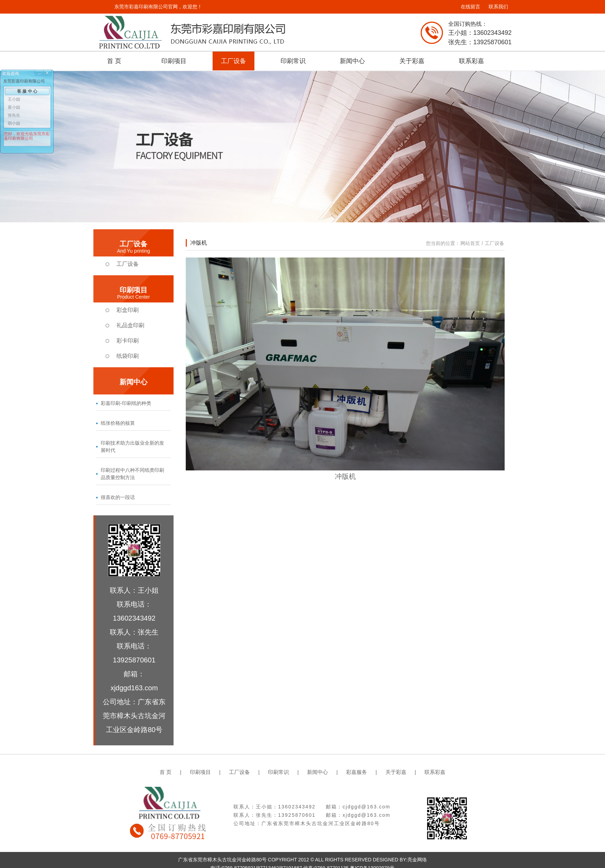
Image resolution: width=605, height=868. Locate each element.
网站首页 (470, 243)
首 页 (114, 61)
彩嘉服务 (357, 772)
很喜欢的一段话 (118, 497)
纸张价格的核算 (118, 423)
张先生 (14, 115)
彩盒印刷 (128, 310)
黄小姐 (14, 107)
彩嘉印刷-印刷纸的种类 (126, 403)
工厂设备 (233, 61)
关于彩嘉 (412, 61)
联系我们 (498, 7)
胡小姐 (14, 123)
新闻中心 (352, 61)
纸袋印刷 (128, 356)
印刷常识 (293, 61)
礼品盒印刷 (130, 325)
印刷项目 (174, 61)
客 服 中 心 (27, 91)
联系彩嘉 (472, 61)
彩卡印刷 (128, 341)
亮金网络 (417, 860)
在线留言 (470, 7)
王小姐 (14, 99)
